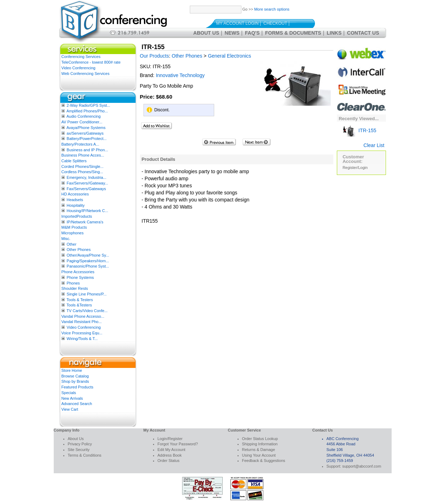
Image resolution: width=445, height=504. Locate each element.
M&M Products (74, 227)
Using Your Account (259, 455)
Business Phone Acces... (83, 155)
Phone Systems (80, 277)
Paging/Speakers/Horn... (88, 261)
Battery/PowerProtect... (87, 139)
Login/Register (170, 439)
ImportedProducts (77, 216)
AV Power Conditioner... (82, 122)
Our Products (154, 56)
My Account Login (238, 23)
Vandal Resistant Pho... (82, 322)
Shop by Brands (75, 381)
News (232, 33)
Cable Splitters (74, 161)
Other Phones (79, 250)
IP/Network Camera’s (85, 222)
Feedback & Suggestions (264, 461)
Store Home (72, 370)
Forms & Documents (293, 33)
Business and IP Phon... (87, 150)
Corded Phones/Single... (83, 166)
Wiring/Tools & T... (82, 339)
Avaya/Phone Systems (86, 128)
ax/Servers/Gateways (85, 133)
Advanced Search (77, 404)
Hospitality (76, 205)
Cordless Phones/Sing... (82, 172)
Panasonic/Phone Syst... (88, 266)
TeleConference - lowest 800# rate (91, 62)
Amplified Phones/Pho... (87, 111)
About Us (206, 33)
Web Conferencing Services (86, 74)
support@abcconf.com (362, 466)
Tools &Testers (79, 305)
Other (72, 244)
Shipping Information (260, 444)
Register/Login (355, 168)
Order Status (169, 461)
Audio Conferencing (84, 116)
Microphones (73, 233)
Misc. (66, 239)
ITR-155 (359, 130)
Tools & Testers (80, 300)
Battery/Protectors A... (80, 144)
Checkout (275, 23)
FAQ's (252, 33)
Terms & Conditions (85, 455)
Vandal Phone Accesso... (83, 316)
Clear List (374, 145)
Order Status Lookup (260, 439)
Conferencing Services (81, 57)
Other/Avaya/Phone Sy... (88, 255)
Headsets (75, 200)
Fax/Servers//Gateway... (87, 183)
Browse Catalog (75, 376)
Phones (73, 283)
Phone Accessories (78, 272)
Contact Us (363, 33)
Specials (69, 393)
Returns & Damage (259, 450)
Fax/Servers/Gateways (86, 189)
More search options (272, 9)
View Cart (70, 409)
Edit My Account (172, 450)
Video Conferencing (78, 68)
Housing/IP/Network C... (87, 211)
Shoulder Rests (75, 288)
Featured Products (78, 387)
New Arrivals (72, 398)
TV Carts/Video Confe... (87, 311)
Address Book (170, 455)
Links (334, 33)
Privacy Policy (80, 444)
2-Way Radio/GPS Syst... (89, 105)
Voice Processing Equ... (82, 333)
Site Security (79, 450)
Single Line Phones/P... (87, 294)
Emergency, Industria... (87, 177)
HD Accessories (75, 194)
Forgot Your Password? (178, 444)
